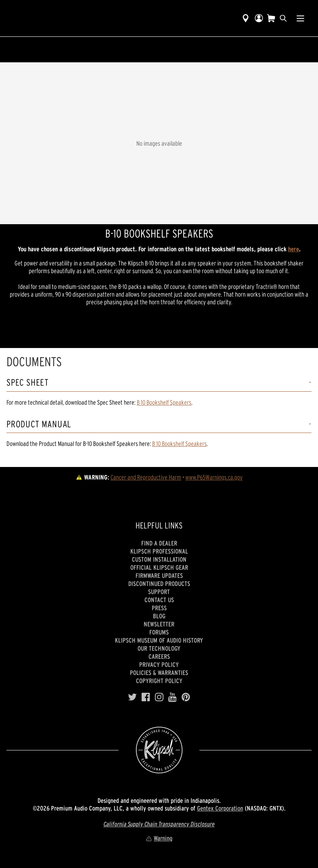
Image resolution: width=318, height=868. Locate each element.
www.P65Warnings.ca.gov (214, 477)
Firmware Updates (159, 575)
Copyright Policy (159, 681)
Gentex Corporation (220, 808)
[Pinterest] (186, 697)
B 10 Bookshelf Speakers (164, 402)
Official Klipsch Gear (159, 567)
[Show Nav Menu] (300, 18)
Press (159, 608)
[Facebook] (146, 697)
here (294, 249)
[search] (283, 18)
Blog (159, 616)
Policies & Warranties (159, 673)
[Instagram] (159, 697)
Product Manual (39, 424)
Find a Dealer (159, 543)
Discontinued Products (159, 584)
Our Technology (159, 648)
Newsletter (159, 624)
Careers (159, 656)
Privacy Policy (159, 664)
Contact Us (159, 600)
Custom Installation (159, 559)
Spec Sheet (28, 383)
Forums (159, 632)
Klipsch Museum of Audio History (159, 640)
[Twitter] (132, 697)
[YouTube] (173, 697)
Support (159, 592)
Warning (159, 838)
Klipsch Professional (159, 551)
